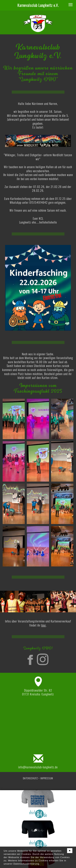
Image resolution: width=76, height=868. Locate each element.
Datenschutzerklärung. (27, 864)
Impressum (47, 778)
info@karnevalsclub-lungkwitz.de (38, 767)
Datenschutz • (31, 778)
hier (44, 625)
